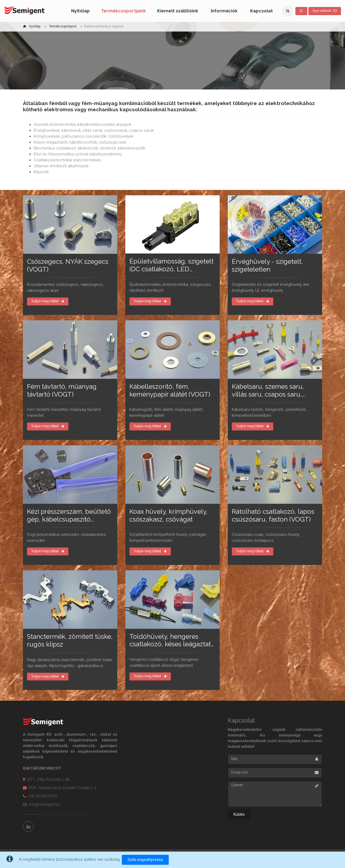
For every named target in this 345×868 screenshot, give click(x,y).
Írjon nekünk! (325, 11)
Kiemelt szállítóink (178, 11)
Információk (224, 11)
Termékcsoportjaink (123, 11)
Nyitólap (80, 11)
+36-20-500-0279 (40, 796)
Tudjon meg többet (48, 301)
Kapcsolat (261, 11)
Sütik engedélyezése (145, 860)
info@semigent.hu (41, 804)
